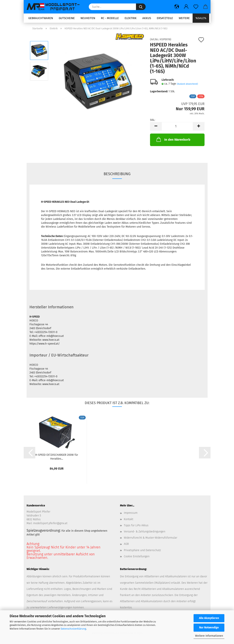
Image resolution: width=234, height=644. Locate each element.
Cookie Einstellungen (137, 556)
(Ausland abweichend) (187, 84)
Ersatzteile (165, 18)
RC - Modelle (110, 18)
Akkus (147, 18)
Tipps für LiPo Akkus (136, 525)
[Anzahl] (177, 126)
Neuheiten (88, 18)
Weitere (184, 18)
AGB (126, 544)
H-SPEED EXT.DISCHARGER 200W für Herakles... (57, 457)
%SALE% (201, 18)
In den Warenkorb (173, 139)
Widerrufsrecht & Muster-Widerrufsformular (151, 538)
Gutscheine (67, 18)
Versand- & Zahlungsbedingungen (145, 532)
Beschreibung (117, 174)
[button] (177, 7)
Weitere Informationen (209, 636)
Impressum (131, 513)
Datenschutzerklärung (73, 629)
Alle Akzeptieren (209, 618)
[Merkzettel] (196, 7)
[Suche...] (141, 7)
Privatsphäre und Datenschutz (142, 550)
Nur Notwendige (209, 628)
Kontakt (129, 519)
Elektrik (131, 18)
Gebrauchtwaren (41, 18)
